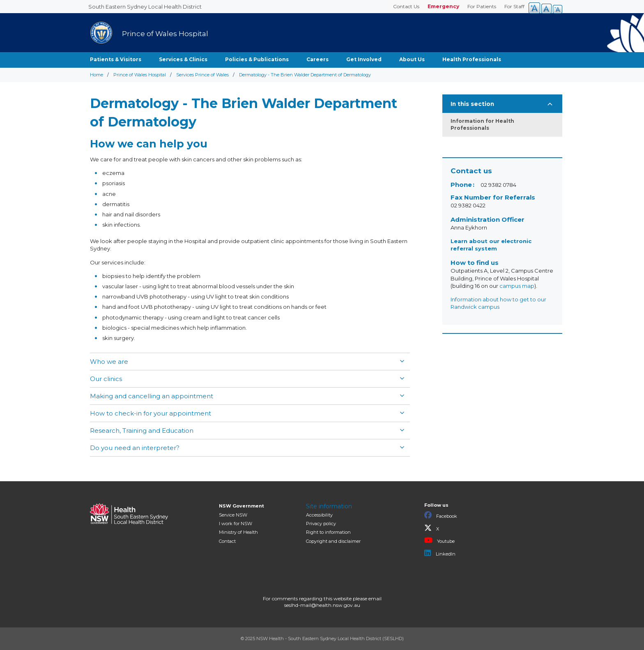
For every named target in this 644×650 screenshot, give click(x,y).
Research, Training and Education (142, 431)
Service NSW (233, 515)
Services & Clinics (183, 59)
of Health (238, 532)
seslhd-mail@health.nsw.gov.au (322, 605)
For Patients (482, 6)
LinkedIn (440, 553)
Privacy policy (321, 524)
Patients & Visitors (116, 59)
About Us (412, 59)
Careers (317, 59)
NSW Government (241, 506)
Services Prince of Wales (202, 75)
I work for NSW (236, 524)
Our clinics (106, 379)
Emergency (443, 6)
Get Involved (364, 59)
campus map (517, 286)
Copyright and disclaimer (333, 541)
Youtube (439, 540)
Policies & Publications (257, 59)
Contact (227, 541)
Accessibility (319, 515)
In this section (472, 104)
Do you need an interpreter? (135, 448)
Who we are (109, 362)
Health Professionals (472, 59)
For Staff (514, 6)
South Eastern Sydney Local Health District (145, 7)
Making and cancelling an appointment (152, 396)
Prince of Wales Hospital (140, 75)
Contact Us (406, 6)
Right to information (328, 532)
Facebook (441, 515)
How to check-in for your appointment (151, 413)
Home (97, 75)
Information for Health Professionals (482, 124)
